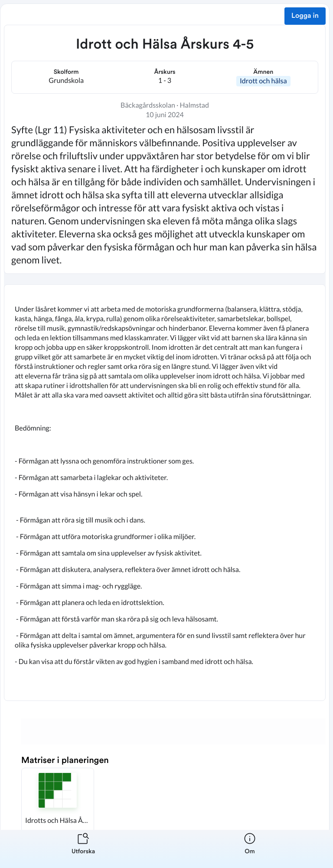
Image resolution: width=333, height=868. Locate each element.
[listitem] (83, 849)
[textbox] (165, 493)
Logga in (305, 16)
